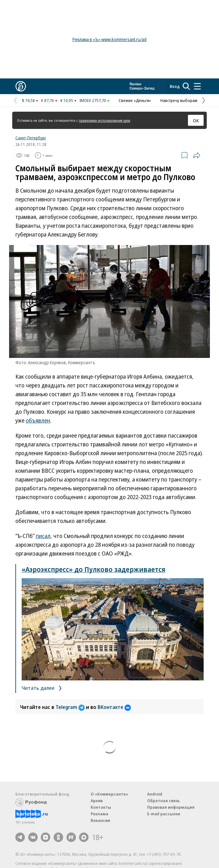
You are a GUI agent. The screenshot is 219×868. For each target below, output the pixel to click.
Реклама (99, 814)
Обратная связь (163, 801)
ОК (196, 120)
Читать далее (43, 688)
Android (155, 794)
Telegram (71, 707)
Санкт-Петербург (31, 138)
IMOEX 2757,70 (93, 100)
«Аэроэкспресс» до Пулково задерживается (93, 569)
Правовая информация (171, 807)
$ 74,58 (28, 100)
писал (43, 536)
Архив (97, 801)
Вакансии (100, 820)
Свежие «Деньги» (135, 100)
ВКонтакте (114, 707)
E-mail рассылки (164, 814)
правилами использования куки (104, 120)
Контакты (101, 807)
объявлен (38, 420)
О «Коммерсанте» (109, 794)
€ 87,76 (48, 100)
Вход (175, 86)
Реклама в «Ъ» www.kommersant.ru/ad (109, 39)
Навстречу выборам (179, 100)
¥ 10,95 (67, 100)
